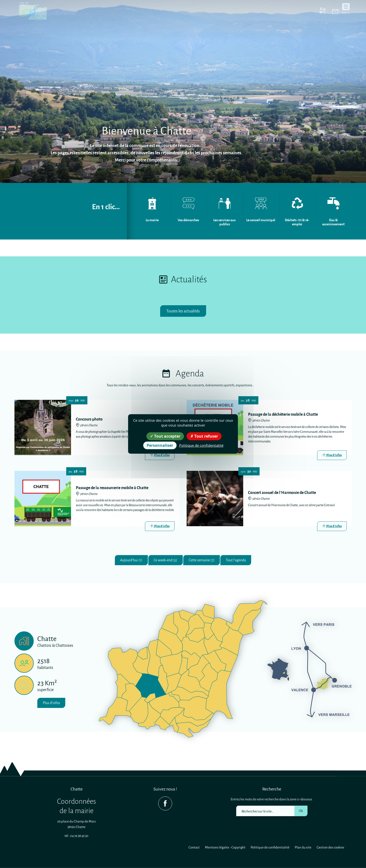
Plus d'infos (53, 704)
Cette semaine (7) (204, 561)
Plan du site (303, 847)
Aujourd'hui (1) (125, 561)
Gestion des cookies (330, 847)
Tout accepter (165, 436)
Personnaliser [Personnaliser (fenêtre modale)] (160, 445)
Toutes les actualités (183, 311)
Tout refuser (204, 436)
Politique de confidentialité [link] (201, 445)
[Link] (160, 455)
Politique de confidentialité (270, 847)
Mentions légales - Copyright (225, 847)
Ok (301, 811)
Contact (194, 847)
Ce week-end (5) (163, 561)
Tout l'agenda (242, 561)
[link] (335, 12)
